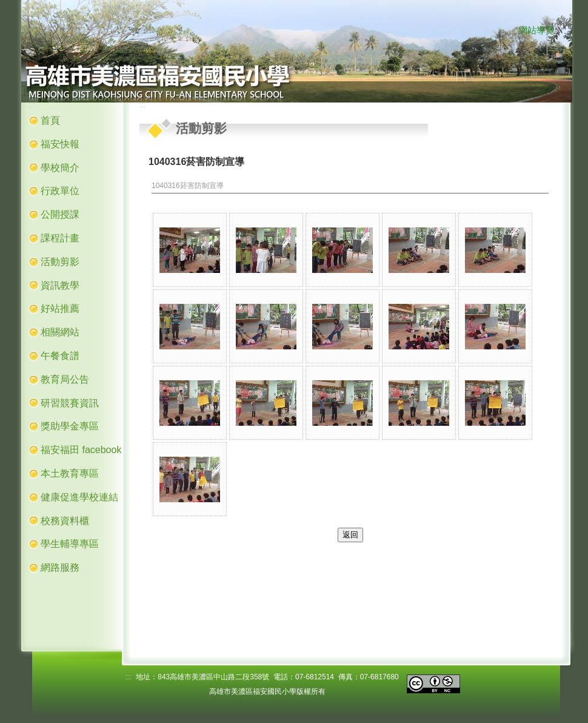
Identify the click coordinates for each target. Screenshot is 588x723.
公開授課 (60, 214)
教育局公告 (65, 379)
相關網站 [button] (60, 332)
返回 (350, 535)
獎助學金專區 (70, 426)
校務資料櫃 (65, 521)
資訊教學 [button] (60, 285)
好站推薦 (60, 308)
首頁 (50, 120)
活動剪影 (60, 262)
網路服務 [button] (60, 567)
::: (506, 31)
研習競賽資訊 (70, 403)
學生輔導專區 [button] (70, 544)
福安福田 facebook (81, 450)
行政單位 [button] (60, 191)
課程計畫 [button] (60, 238)
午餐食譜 (60, 356)
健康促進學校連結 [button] (79, 497)
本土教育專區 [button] (70, 473)
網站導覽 (536, 30)
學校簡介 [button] (60, 168)
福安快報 (60, 144)
